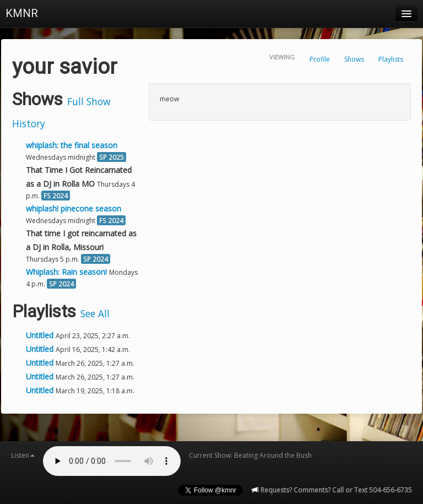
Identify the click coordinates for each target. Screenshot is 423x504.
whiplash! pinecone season (74, 208)
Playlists (391, 59)
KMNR (22, 13)
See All (95, 313)
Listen (23, 455)
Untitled (41, 335)
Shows (354, 59)
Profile (320, 59)
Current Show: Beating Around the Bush (250, 455)
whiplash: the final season (72, 145)
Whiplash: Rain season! (66, 272)
